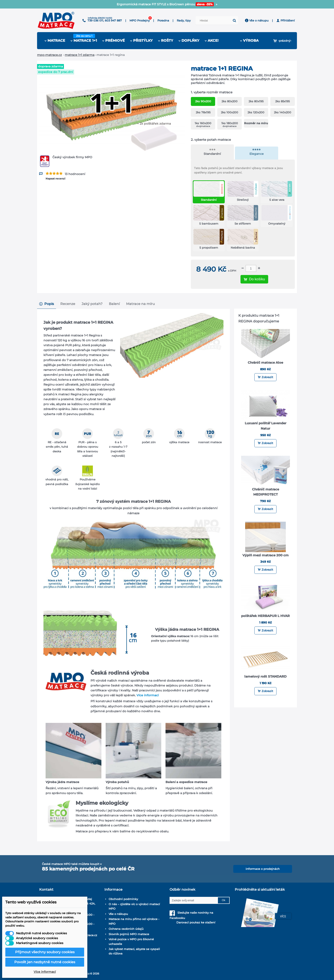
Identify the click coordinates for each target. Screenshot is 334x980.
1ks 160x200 (203, 125)
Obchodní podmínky (123, 899)
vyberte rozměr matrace (212, 92)
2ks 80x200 (230, 101)
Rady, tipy (184, 20)
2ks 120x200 (256, 112)
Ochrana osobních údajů (126, 929)
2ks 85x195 (282, 101)
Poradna (163, 20)
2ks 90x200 (203, 101)
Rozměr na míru (256, 123)
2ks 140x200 (283, 112)
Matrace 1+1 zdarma (80, 55)
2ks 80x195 (256, 101)
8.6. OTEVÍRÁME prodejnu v (167, 4)
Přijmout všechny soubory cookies (45, 952)
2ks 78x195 (203, 112)
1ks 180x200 (230, 125)
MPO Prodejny (140, 20)
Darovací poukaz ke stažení (192, 922)
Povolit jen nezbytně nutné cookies (45, 962)
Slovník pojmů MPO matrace (129, 934)
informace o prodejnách (263, 869)
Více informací (148, 695)
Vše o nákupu (257, 20)
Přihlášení (286, 20)
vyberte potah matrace (211, 140)
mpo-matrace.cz (49, 55)
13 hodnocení (75, 174)
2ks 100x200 (230, 112)
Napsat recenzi (55, 179)
